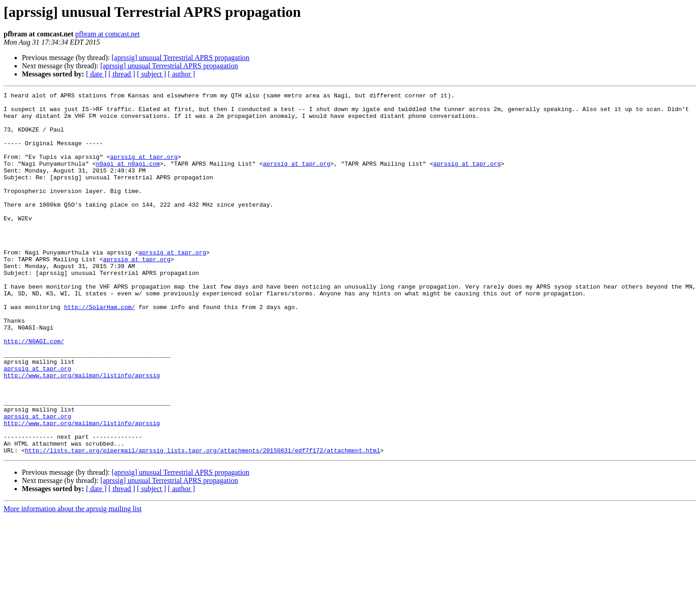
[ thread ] (122, 74)
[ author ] (182, 74)
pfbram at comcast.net (107, 34)
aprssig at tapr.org (144, 170)
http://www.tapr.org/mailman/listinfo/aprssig (82, 432)
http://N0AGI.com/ (34, 391)
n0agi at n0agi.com (128, 178)
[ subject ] (152, 74)
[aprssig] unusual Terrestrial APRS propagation (180, 58)
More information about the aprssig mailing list (73, 581)
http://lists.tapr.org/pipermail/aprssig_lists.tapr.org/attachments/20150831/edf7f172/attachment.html (203, 523)
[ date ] (96, 74)
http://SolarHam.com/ (100, 350)
